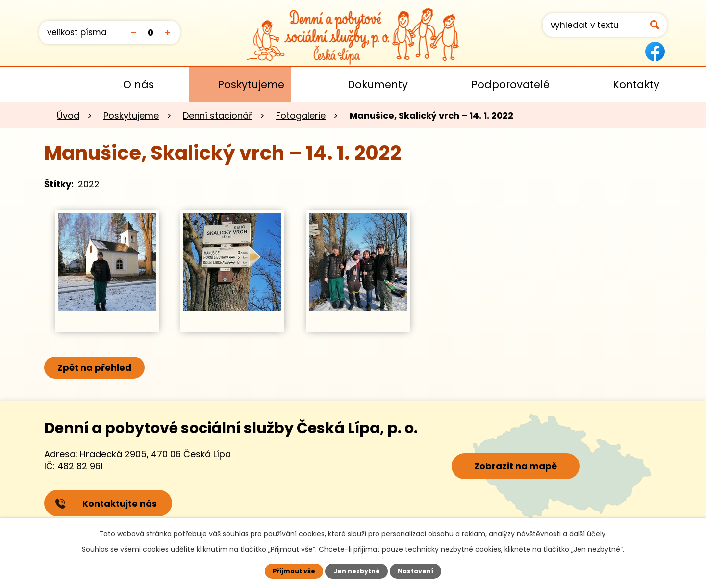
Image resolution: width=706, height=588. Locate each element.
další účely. (588, 534)
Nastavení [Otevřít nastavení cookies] (416, 571)
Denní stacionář (217, 115)
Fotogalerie (301, 115)
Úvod (53, 84)
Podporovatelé (510, 85)
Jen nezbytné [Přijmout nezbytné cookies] (357, 571)
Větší (167, 32)
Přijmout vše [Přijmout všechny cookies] (294, 571)
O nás (139, 85)
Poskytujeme (251, 85)
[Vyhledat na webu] (605, 25)
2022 (89, 184)
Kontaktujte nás (106, 503)
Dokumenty (378, 85)
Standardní (150, 32)
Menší (133, 32)
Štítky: (59, 184)
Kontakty (636, 85)
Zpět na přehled (94, 368)
